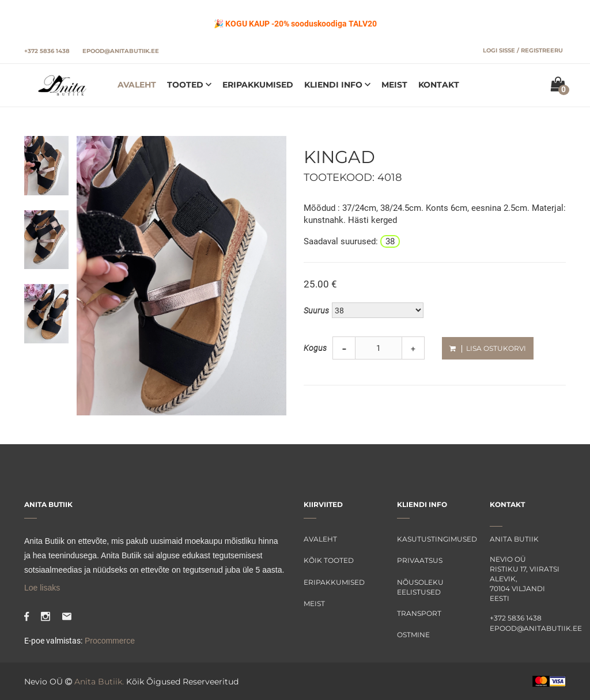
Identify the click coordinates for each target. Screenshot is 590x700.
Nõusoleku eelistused (420, 587)
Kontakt (439, 85)
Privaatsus (420, 560)
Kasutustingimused (435, 539)
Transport (419, 613)
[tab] (46, 165)
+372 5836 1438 (47, 51)
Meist (394, 85)
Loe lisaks (42, 588)
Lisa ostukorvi (488, 348)
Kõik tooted (329, 560)
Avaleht (137, 85)
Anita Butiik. (99, 682)
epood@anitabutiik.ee (121, 51)
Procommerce (109, 641)
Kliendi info (334, 85)
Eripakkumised (258, 85)
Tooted (186, 85)
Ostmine (413, 635)
